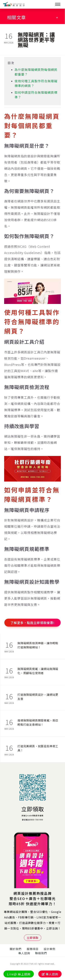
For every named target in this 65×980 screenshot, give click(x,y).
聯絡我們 (41, 953)
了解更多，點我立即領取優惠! (32, 623)
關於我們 (16, 949)
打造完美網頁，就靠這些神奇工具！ (38, 748)
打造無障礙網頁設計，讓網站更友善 (38, 697)
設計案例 (50, 949)
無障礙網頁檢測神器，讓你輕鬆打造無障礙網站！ (38, 645)
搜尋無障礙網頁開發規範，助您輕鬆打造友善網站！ (38, 722)
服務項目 (33, 949)
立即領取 (33, 809)
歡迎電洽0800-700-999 (33, 820)
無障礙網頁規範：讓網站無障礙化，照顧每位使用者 (38, 671)
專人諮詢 (24, 953)
